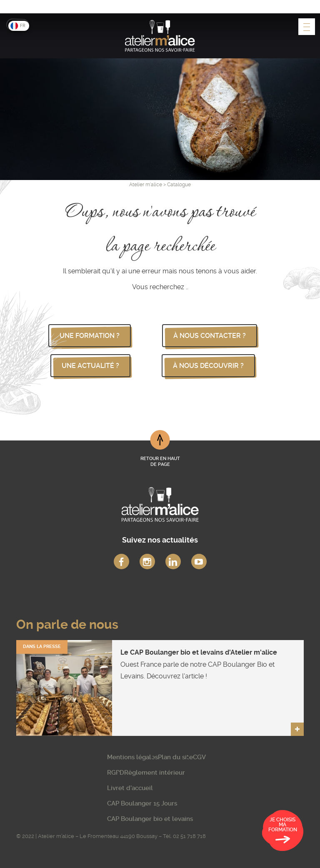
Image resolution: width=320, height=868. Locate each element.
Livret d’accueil (130, 788)
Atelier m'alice (146, 185)
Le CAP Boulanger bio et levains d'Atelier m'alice (199, 652)
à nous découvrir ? (208, 366)
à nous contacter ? (210, 336)
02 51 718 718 (189, 836)
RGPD (116, 773)
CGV (199, 757)
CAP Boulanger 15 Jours (142, 803)
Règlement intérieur (155, 773)
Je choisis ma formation (283, 832)
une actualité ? (90, 366)
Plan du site (175, 757)
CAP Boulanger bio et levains (150, 819)
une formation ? (90, 336)
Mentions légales (132, 757)
